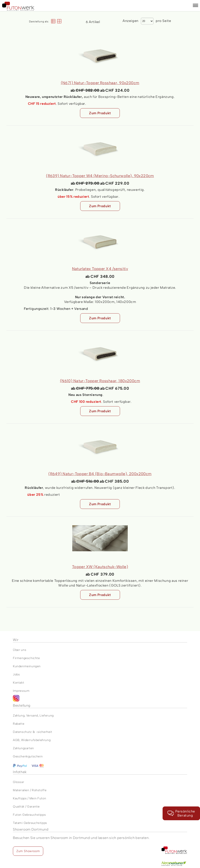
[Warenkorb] (187, 6)
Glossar (18, 782)
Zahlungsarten (23, 748)
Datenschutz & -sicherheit (33, 732)
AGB (16, 740)
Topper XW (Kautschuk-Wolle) (100, 567)
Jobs (16, 674)
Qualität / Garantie (26, 807)
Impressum (21, 691)
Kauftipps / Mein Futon (29, 798)
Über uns (20, 650)
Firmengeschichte (26, 658)
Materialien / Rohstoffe (30, 790)
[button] (195, 6)
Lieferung (47, 716)
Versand (32, 716)
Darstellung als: (39, 22)
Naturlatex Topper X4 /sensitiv (100, 269)
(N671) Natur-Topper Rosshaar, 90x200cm (100, 83)
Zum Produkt (100, 113)
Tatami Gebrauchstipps (30, 823)
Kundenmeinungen (27, 666)
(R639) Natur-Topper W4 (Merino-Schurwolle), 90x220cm (100, 176)
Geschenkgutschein (28, 756)
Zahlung (19, 716)
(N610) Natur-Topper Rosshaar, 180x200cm (100, 381)
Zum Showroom (28, 851)
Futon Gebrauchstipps (29, 815)
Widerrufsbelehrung (36, 740)
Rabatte (19, 724)
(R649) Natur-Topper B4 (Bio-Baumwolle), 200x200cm (100, 474)
